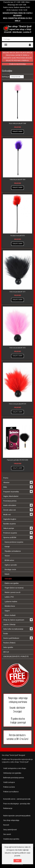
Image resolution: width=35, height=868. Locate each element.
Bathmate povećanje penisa (14, 778)
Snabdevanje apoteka (11, 839)
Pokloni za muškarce (11, 792)
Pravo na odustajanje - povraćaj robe (17, 804)
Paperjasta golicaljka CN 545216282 (18, 460)
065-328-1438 (21, 5)
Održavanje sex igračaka (12, 773)
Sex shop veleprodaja (11, 820)
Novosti (6, 825)
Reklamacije (8, 808)
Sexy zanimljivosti (10, 830)
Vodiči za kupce (9, 782)
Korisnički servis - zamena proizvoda (17, 799)
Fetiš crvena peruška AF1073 (18, 404)
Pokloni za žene (9, 787)
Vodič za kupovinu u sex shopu (15, 768)
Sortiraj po (6, 77)
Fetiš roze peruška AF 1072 (17, 348)
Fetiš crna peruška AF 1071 (18, 292)
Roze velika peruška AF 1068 (17, 123)
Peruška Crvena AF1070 (18, 236)
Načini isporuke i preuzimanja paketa (17, 816)
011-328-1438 (19, 2)
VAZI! (17, 861)
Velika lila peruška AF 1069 (17, 180)
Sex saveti (7, 834)
